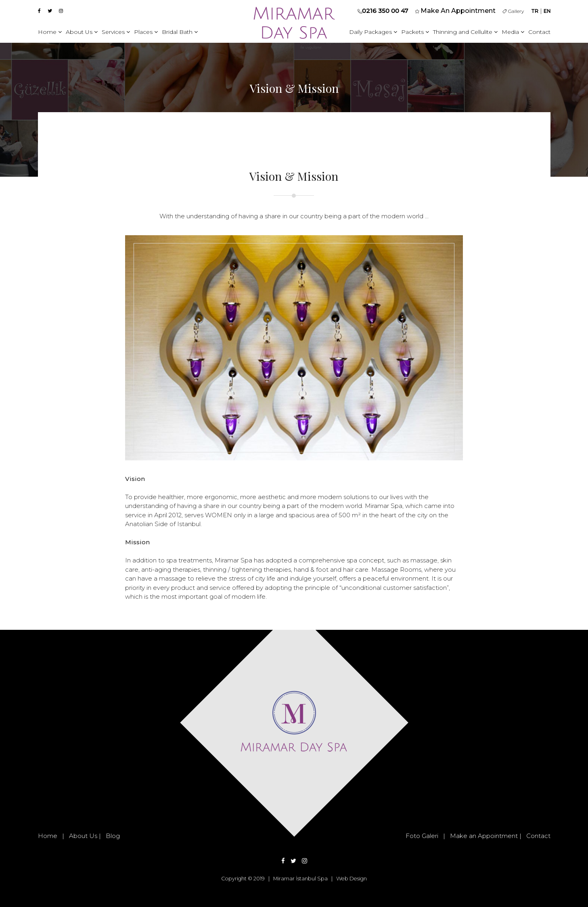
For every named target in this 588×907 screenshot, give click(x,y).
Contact (539, 32)
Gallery (513, 11)
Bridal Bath (180, 32)
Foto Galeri (422, 836)
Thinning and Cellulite (465, 32)
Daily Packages (373, 32)
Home (50, 32)
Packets (415, 32)
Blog (113, 836)
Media (513, 32)
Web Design (352, 879)
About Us (82, 32)
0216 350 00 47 (385, 11)
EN (547, 11)
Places (146, 32)
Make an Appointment (484, 836)
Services (116, 32)
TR (535, 11)
